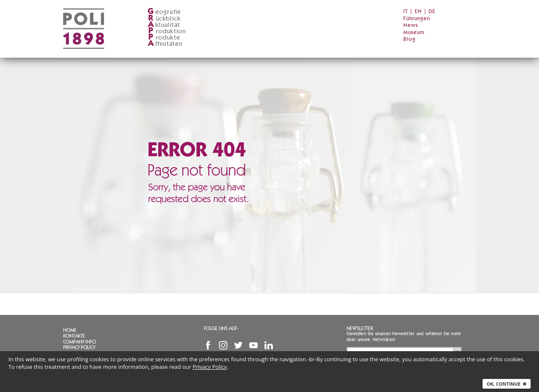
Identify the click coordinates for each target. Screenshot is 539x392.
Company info (80, 342)
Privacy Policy (79, 347)
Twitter (238, 345)
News (411, 25)
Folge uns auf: (221, 328)
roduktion (167, 31)
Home (70, 330)
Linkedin (269, 345)
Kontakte (74, 336)
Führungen (417, 19)
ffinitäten (165, 44)
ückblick (164, 19)
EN (418, 12)
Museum (414, 33)
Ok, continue (507, 384)
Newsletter (360, 328)
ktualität (164, 25)
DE (432, 12)
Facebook (208, 345)
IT (406, 12)
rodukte (164, 38)
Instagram (223, 345)
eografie (164, 12)
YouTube (253, 345)
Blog (410, 39)
